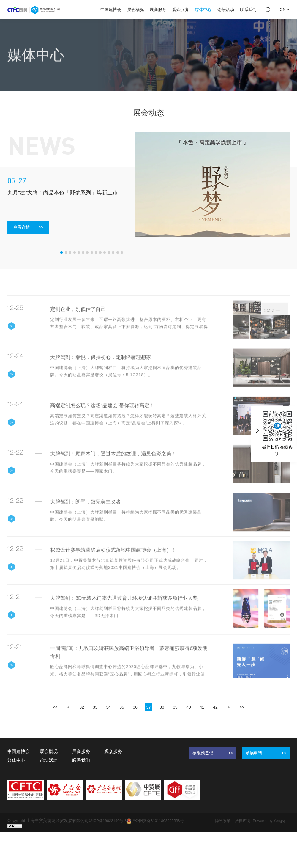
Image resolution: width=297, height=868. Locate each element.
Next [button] (287, 184)
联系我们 (248, 10)
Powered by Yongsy (26, 856)
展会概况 (135, 10)
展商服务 (158, 10)
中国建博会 (111, 10)
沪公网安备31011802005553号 (161, 850)
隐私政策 (232, 850)
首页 (12, 83)
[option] (212, 184)
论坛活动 (226, 10)
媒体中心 (203, 10)
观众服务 (181, 10)
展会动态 (51, 83)
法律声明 (253, 850)
